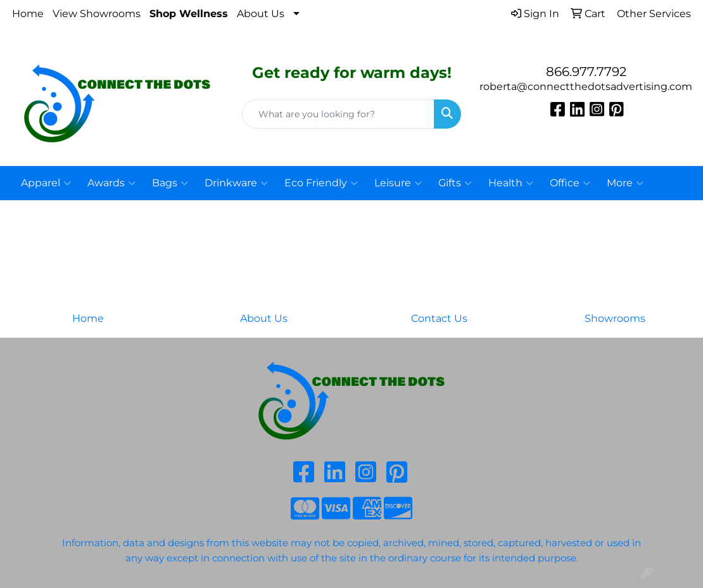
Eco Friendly (321, 183)
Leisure (398, 183)
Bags (170, 183)
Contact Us (439, 318)
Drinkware (236, 183)
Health (511, 183)
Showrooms (615, 318)
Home (28, 14)
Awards (111, 183)
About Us (261, 14)
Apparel (46, 183)
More (625, 183)
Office (570, 183)
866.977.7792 (586, 72)
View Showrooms (97, 14)
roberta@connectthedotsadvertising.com (586, 86)
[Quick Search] (338, 114)
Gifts (455, 183)
